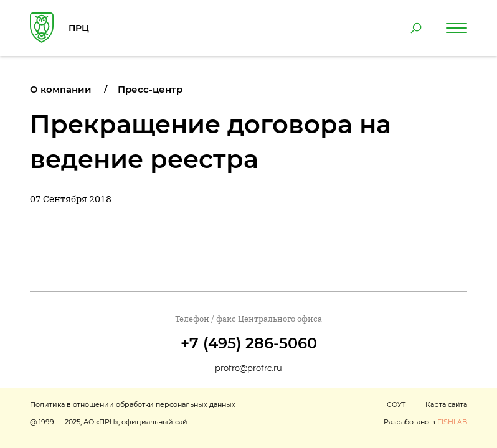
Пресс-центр (150, 89)
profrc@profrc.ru (249, 368)
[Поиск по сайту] (416, 28)
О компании (61, 89)
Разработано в (425, 422)
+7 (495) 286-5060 (249, 343)
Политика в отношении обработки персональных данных (133, 404)
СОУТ (396, 404)
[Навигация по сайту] (457, 28)
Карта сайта (446, 404)
